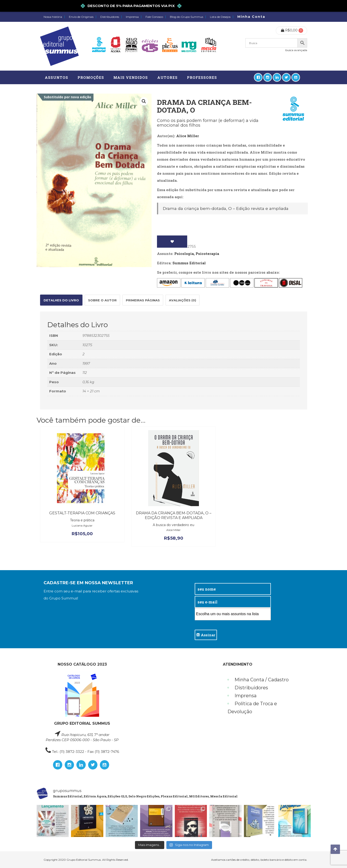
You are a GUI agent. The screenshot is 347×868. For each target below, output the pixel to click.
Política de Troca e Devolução (252, 708)
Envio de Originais (81, 17)
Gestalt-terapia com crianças (82, 513)
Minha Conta (251, 17)
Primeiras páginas (143, 300)
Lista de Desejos (220, 17)
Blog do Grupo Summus (187, 17)
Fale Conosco (154, 17)
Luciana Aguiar (82, 525)
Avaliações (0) (183, 300)
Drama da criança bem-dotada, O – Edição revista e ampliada (226, 208)
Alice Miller (188, 136)
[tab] (61, 300)
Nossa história (53, 17)
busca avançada (296, 50)
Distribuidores (110, 17)
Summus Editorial (189, 263)
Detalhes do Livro (61, 300)
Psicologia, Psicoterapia (197, 254)
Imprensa (132, 17)
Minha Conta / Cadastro (262, 680)
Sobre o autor (102, 300)
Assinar (206, 635)
